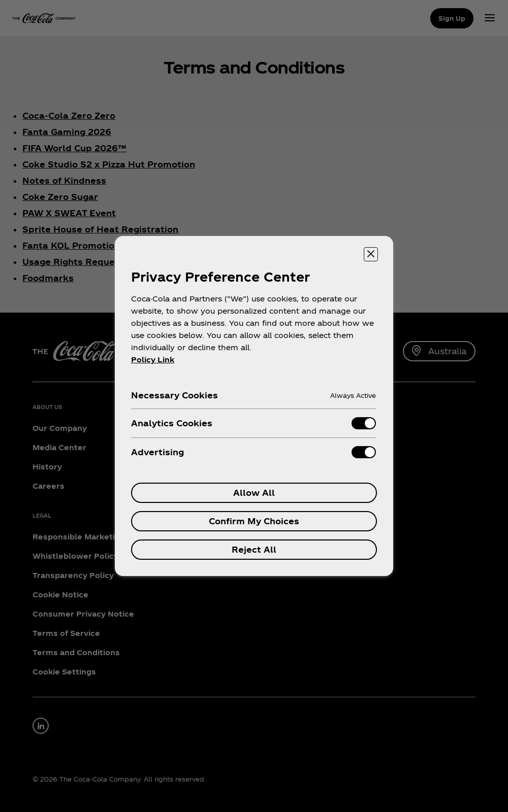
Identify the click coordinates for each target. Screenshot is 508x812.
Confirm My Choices (254, 521)
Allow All (254, 493)
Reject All (254, 549)
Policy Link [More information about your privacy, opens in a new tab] (153, 360)
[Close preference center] (371, 254)
